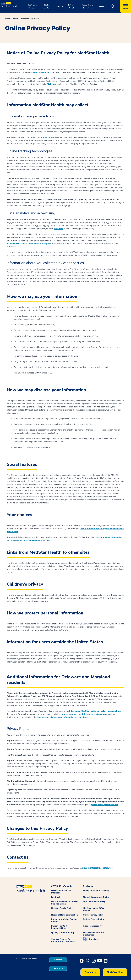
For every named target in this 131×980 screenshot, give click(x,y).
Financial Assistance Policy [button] (96, 897)
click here (58, 229)
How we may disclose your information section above (62, 717)
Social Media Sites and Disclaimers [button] (94, 934)
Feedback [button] (56, 897)
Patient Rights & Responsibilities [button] (59, 927)
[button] (115, 6)
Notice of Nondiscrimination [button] (64, 915)
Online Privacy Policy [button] (93, 915)
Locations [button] (59, 6)
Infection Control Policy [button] (94, 902)
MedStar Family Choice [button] (62, 908)
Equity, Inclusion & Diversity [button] (96, 891)
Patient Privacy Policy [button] (94, 919)
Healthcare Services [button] (32, 6)
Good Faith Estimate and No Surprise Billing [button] (65, 903)
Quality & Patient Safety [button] (63, 933)
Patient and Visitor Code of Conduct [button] (64, 920)
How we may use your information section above (84, 714)
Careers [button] (102, 6)
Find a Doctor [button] (47, 6)
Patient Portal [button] (71, 6)
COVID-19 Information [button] (62, 886)
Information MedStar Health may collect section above (95, 711)
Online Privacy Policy (30, 19)
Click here (52, 84)
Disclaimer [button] (88, 886)
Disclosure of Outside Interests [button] (61, 892)
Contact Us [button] (58, 969)
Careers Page (48, 137)
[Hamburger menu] (125, 6)
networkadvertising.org (39, 244)
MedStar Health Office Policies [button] (94, 909)
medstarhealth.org (41, 72)
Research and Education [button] (87, 6)
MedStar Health (12, 19)
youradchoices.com (16, 244)
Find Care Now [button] (115, 972)
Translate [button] (93, 939)
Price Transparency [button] (92, 926)
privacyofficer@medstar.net (104, 805)
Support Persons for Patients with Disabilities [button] (63, 940)
